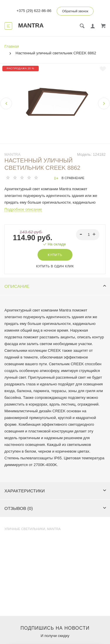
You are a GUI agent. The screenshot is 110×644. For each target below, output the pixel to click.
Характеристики (55, 491)
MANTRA (12, 154)
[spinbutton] (88, 235)
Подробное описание (23, 209)
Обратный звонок (75, 11)
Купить (55, 255)
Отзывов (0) (55, 508)
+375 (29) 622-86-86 (34, 11)
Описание (55, 286)
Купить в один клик (55, 266)
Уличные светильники (25, 529)
